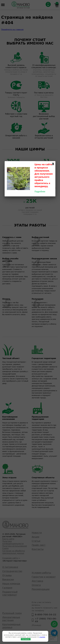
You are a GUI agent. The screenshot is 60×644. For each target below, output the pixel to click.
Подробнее (40, 192)
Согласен (26, 639)
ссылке (42, 637)
